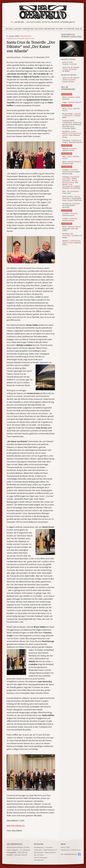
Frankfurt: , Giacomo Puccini (70, 214)
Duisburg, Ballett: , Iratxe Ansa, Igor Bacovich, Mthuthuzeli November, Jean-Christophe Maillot (72, 124)
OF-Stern (60, 29)
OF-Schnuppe (69, 29)
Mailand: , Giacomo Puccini (70, 150)
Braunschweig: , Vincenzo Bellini (72, 116)
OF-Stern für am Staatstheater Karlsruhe (71, 205)
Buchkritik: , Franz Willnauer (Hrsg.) (72, 134)
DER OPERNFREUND (15, 844)
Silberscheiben (50, 853)
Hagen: (72, 102)
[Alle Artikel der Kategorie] (72, 49)
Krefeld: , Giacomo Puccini (70, 220)
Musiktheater (26, 36)
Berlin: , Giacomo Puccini (71, 110)
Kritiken (18, 29)
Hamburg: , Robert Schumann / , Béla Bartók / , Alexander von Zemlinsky (71, 183)
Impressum (65, 850)
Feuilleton (39, 29)
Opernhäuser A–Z (50, 850)
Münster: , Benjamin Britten (72, 243)
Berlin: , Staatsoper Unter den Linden (72, 229)
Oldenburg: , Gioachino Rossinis (72, 141)
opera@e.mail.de (20, 855)
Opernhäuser (28, 29)
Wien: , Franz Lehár (71, 192)
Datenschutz (76, 850)
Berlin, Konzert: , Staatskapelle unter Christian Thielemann (72, 198)
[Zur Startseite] (43, 12)
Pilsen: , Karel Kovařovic (71, 98)
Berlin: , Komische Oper (72, 163)
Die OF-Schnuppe (41, 858)
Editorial (10, 29)
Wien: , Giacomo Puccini (71, 158)
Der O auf (69, 854)
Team (77, 29)
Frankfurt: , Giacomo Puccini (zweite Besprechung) (71, 172)
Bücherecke (38, 853)
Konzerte (49, 847)
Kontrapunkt (50, 29)
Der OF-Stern (39, 855)
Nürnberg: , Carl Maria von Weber (72, 236)
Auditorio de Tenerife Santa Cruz (20, 38)
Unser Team (65, 847)
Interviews (38, 850)
